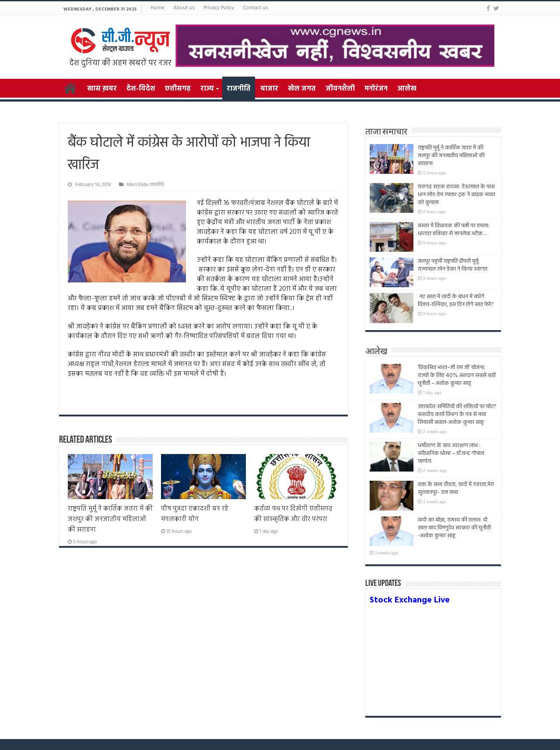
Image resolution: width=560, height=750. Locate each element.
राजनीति (239, 89)
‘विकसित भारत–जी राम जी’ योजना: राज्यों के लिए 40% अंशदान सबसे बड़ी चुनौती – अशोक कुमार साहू (457, 375)
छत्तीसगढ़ (178, 89)
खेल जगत (302, 89)
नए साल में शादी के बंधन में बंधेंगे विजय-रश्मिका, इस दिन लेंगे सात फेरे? (456, 301)
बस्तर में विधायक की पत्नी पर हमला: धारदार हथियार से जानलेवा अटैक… (454, 230)
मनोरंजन (376, 89)
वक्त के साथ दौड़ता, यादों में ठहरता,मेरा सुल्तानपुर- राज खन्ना (456, 488)
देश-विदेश (141, 89)
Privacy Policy (219, 8)
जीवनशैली (340, 89)
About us (184, 8)
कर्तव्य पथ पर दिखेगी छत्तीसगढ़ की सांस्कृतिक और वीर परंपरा (293, 514)
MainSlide (137, 185)
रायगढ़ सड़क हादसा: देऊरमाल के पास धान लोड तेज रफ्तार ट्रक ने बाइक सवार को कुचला (457, 195)
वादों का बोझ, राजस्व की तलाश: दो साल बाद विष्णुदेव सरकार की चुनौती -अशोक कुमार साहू (454, 532)
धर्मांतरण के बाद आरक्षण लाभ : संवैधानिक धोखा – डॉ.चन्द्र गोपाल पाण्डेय (451, 453)
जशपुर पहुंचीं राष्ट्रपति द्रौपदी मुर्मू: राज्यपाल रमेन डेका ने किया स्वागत (453, 265)
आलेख (407, 89)
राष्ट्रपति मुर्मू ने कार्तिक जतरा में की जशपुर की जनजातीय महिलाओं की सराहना (110, 519)
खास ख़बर (102, 89)
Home (157, 8)
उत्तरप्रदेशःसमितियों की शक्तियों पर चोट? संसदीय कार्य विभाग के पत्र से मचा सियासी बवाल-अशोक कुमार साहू (457, 414)
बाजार (269, 89)
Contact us (255, 8)
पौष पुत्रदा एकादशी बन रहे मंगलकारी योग (195, 514)
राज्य (207, 89)
